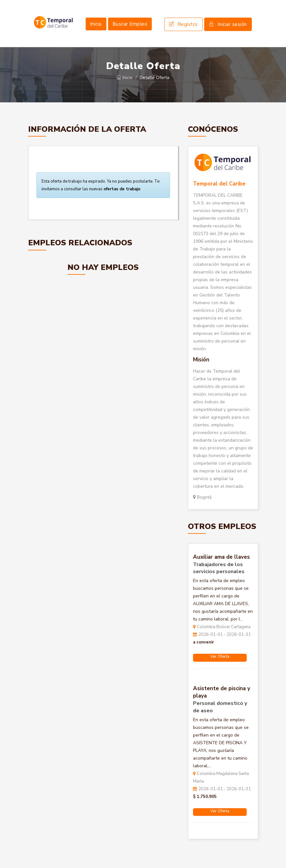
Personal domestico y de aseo (220, 707)
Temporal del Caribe (219, 184)
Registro (183, 24)
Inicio (96, 24)
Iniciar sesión (228, 24)
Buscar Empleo (130, 24)
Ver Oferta (220, 657)
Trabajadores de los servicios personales (219, 568)
